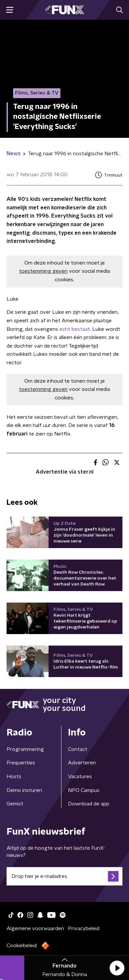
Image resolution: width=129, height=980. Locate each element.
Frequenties (21, 763)
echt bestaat (75, 329)
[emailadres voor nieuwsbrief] (64, 876)
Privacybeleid (84, 928)
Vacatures (80, 777)
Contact (78, 749)
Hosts (14, 777)
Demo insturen (24, 790)
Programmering (25, 749)
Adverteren (82, 763)
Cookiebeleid (22, 946)
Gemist (15, 804)
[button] (117, 968)
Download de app (89, 804)
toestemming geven (43, 271)
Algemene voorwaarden (35, 928)
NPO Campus (84, 790)
